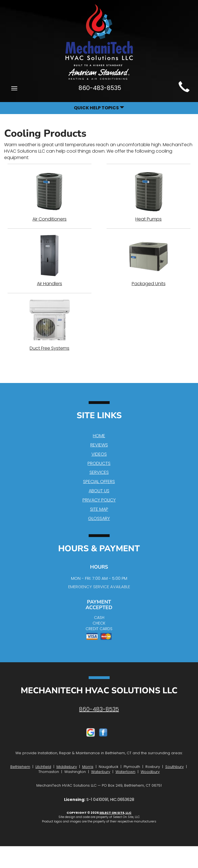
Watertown (125, 772)
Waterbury (101, 772)
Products (99, 463)
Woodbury (150, 772)
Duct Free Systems (49, 325)
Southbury (175, 767)
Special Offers (99, 482)
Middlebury (67, 767)
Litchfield (43, 767)
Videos (99, 454)
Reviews (99, 445)
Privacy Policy (99, 500)
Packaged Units (148, 261)
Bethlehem (20, 767)
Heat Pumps (148, 196)
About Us (99, 491)
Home (99, 436)
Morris (88, 767)
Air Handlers (49, 261)
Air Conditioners (49, 196)
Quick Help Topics (99, 108)
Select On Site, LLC (115, 813)
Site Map (99, 509)
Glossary (99, 518)
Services (99, 472)
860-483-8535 (99, 709)
